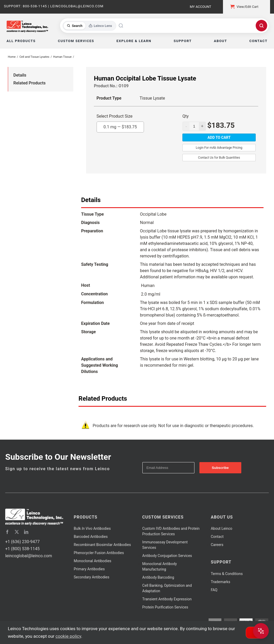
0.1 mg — (120, 125)
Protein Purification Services (165, 607)
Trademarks (220, 582)
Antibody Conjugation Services (167, 556)
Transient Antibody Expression (167, 599)
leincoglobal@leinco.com (29, 556)
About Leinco (221, 528)
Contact (217, 537)
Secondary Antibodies (92, 577)
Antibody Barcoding (158, 577)
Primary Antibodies (89, 569)
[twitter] (17, 532)
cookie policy (68, 636)
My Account (200, 7)
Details (20, 75)
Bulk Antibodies (92, 528)
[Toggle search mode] (89, 26)
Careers (217, 545)
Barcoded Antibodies (91, 537)
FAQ (214, 590)
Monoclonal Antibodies (93, 561)
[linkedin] (26, 532)
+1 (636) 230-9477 (22, 542)
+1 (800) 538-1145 (22, 549)
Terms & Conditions (227, 574)
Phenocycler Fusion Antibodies (99, 553)
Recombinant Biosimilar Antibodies (102, 545)
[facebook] (7, 532)
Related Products (29, 83)
